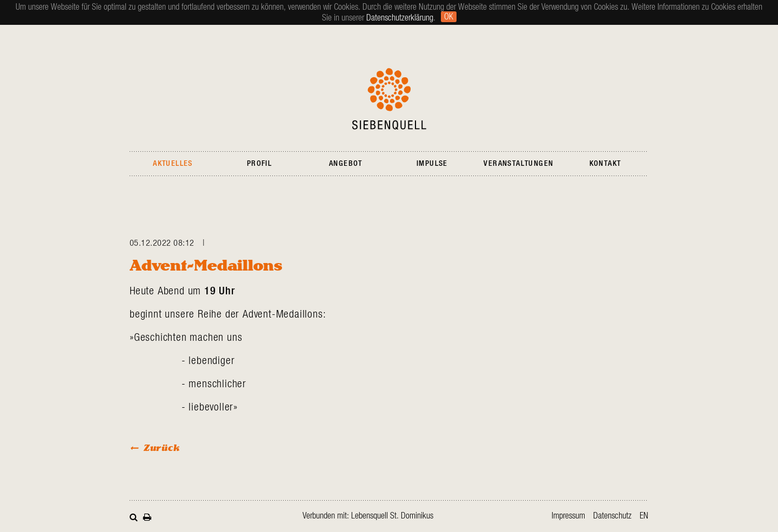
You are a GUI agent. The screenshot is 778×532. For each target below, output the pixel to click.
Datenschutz (612, 516)
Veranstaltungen (518, 164)
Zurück (162, 447)
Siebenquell (389, 99)
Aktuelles (173, 164)
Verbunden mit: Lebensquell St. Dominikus (368, 516)
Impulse (432, 164)
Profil (259, 164)
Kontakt (605, 164)
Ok (449, 17)
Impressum (568, 516)
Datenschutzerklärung (400, 18)
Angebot (346, 164)
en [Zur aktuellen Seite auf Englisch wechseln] (644, 516)
